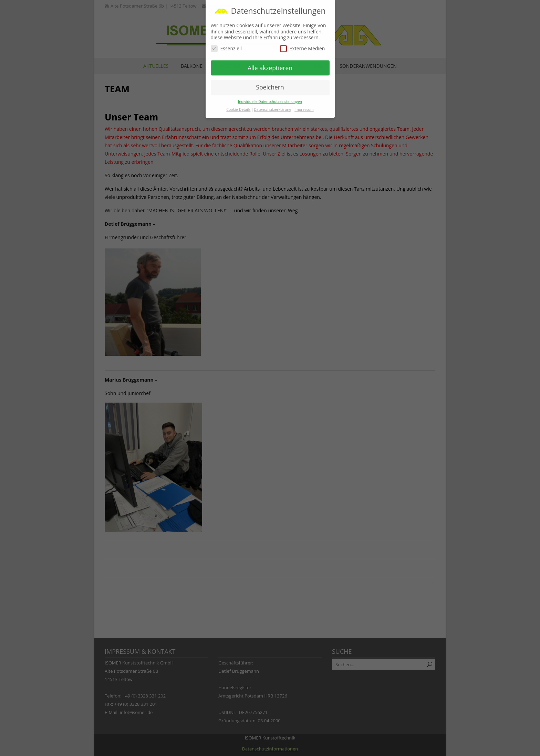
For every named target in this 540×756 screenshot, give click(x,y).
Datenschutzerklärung (272, 105)
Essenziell (226, 44)
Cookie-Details (238, 105)
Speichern (270, 83)
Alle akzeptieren (270, 63)
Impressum (304, 105)
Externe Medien (303, 44)
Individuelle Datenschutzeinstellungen (270, 97)
